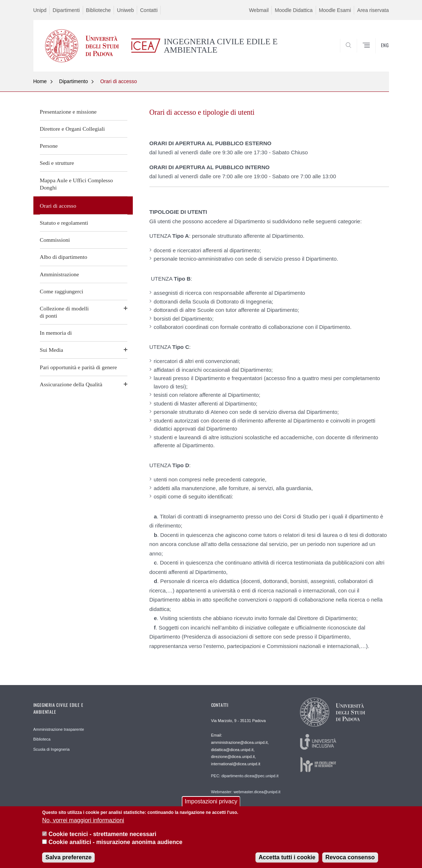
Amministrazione (60, 274)
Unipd (40, 10)
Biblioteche (99, 10)
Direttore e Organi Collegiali (72, 129)
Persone (49, 146)
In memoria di (56, 333)
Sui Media (52, 350)
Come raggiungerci (62, 291)
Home (40, 81)
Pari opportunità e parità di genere (79, 367)
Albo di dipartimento (64, 257)
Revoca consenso (350, 859)
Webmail (259, 10)
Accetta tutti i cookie (287, 859)
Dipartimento (73, 81)
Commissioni (55, 240)
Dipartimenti (66, 10)
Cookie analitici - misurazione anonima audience (116, 845)
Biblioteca (42, 739)
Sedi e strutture (57, 163)
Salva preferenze (68, 859)
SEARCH (376, 54)
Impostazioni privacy (211, 804)
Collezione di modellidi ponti (64, 312)
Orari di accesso (118, 81)
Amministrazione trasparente (59, 729)
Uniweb (125, 10)
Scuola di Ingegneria (52, 749)
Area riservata (373, 10)
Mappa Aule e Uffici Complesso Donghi (77, 184)
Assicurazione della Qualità (71, 384)
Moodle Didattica (294, 10)
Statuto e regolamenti (64, 223)
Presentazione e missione (68, 112)
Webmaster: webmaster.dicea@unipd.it (246, 792)
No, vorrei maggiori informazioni (83, 822)
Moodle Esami (335, 10)
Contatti (149, 10)
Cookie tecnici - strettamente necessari (103, 837)
